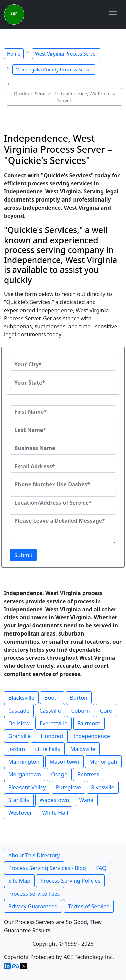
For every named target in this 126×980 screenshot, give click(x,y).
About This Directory (34, 855)
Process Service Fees (34, 894)
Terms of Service (89, 906)
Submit (23, 555)
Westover (20, 813)
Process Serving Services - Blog (47, 868)
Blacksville (21, 698)
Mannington (24, 762)
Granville (19, 736)
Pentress (88, 774)
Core (106, 711)
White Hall (55, 813)
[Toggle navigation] (113, 14)
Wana (86, 800)
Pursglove (69, 787)
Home (14, 54)
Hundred (52, 736)
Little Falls (48, 749)
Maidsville (83, 749)
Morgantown (25, 774)
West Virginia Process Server (66, 54)
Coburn (81, 711)
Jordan (17, 749)
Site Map (19, 881)
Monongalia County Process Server (54, 69)
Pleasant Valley (27, 787)
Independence (91, 736)
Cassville (50, 711)
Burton (79, 698)
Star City (19, 800)
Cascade (19, 711)
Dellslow (19, 723)
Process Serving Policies (70, 881)
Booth (52, 698)
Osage (59, 774)
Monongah (103, 762)
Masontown (65, 762)
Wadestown (54, 800)
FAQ (101, 868)
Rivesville (102, 787)
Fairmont (89, 723)
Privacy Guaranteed (33, 906)
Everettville (53, 723)
